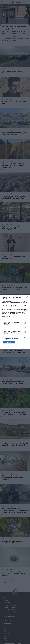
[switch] (25, 323)
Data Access (15, 347)
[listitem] (15, 320)
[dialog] (15, 322)
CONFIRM (9, 342)
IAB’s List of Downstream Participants (9, 315)
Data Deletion (8, 347)
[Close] (28, 297)
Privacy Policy (22, 347)
